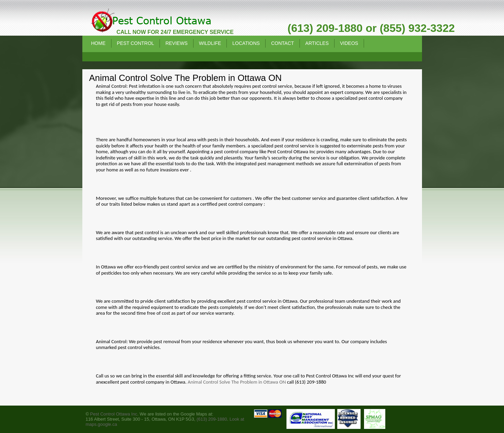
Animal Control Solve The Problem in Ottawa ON (237, 382)
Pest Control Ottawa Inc (114, 414)
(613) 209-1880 (212, 419)
